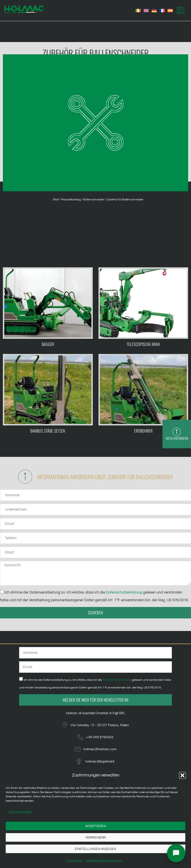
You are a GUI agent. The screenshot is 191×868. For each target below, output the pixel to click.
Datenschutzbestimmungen (104, 860)
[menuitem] (138, 11)
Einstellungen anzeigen (95, 849)
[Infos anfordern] (177, 432)
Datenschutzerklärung (124, 592)
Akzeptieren (96, 826)
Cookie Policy (75, 860)
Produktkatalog (71, 200)
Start (56, 200)
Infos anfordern (177, 438)
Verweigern (96, 838)
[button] (182, 775)
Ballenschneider (94, 200)
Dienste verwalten (20, 812)
